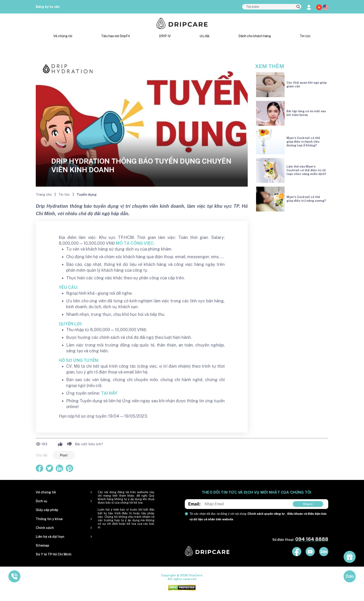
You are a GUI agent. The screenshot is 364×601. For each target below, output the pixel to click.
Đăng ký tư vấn (48, 7)
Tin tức (305, 36)
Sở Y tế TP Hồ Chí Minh (54, 554)
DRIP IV (165, 36)
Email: (194, 504)
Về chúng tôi (63, 36)
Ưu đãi (205, 36)
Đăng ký (308, 504)
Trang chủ (44, 194)
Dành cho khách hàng (255, 36)
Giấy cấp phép (47, 510)
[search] (298, 7)
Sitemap (42, 545)
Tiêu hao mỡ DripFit (115, 36)
